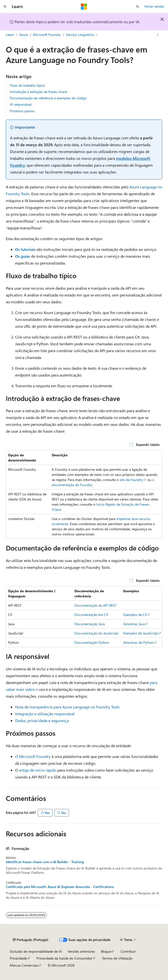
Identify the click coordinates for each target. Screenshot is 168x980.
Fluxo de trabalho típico (27, 85)
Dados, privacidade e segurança (42, 720)
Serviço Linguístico (80, 35)
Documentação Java (90, 624)
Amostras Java (134, 624)
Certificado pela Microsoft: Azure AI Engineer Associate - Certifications (60, 887)
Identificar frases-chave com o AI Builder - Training (45, 862)
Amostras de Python (139, 642)
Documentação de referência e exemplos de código (48, 98)
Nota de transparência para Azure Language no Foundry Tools (67, 707)
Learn (10, 35)
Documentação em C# (91, 615)
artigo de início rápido (38, 770)
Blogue (106, 951)
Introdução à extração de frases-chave (38, 92)
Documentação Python (92, 642)
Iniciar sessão (154, 6)
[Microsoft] (84, 7)
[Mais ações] (158, 35)
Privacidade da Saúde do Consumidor (64, 958)
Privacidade (18, 958)
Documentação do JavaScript (96, 633)
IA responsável (21, 104)
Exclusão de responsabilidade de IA (36, 951)
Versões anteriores (81, 951)
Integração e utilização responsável (45, 714)
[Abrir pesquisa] (137, 7)
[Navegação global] (5, 7)
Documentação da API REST (95, 605)
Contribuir (128, 951)
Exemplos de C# (135, 615)
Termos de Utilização (117, 958)
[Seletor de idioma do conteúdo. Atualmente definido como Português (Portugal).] (31, 940)
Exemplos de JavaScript (141, 633)
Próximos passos (22, 111)
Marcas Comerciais (24, 965)
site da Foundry (131, 480)
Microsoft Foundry (47, 35)
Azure (24, 35)
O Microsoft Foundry (33, 756)
